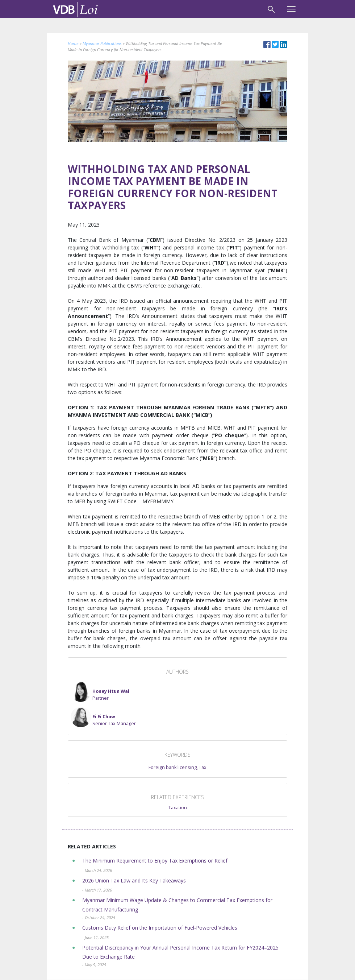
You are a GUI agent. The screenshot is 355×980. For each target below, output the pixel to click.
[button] (100, 692)
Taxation (178, 808)
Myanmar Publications (102, 43)
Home (73, 43)
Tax (203, 767)
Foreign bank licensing (173, 767)
